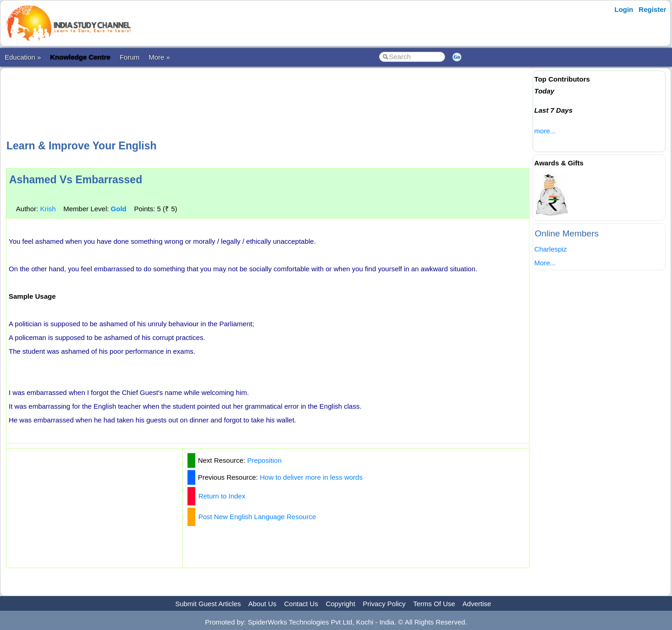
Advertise (477, 604)
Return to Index (222, 496)
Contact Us (301, 604)
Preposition (264, 460)
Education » (23, 57)
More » (159, 57)
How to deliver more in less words (311, 477)
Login (624, 9)
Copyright (341, 604)
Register (652, 9)
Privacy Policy (384, 604)
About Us (262, 604)
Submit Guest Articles (208, 604)
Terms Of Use (434, 604)
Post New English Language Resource (257, 517)
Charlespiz (551, 249)
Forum (129, 57)
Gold (119, 209)
